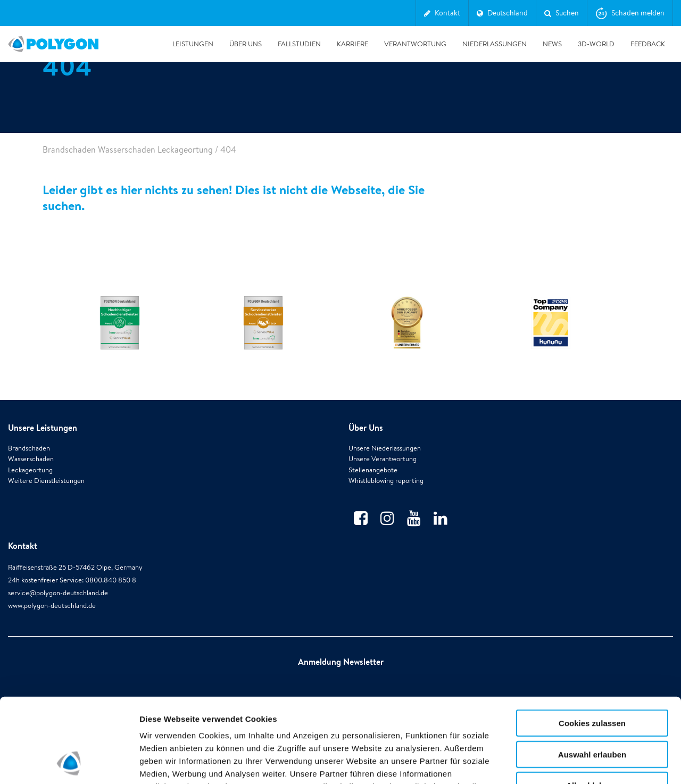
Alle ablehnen (592, 706)
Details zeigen (566, 763)
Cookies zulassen (592, 644)
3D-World (596, 44)
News (552, 44)
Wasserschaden (31, 459)
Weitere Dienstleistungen (46, 481)
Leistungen (193, 44)
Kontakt (23, 546)
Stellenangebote (373, 470)
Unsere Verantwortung (383, 459)
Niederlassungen (495, 44)
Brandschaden (29, 448)
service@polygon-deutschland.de (58, 593)
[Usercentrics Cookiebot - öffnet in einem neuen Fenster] (69, 763)
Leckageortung (30, 470)
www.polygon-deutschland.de (52, 606)
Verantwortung (415, 44)
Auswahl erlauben (592, 675)
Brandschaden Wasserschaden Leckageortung (128, 150)
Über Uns (246, 44)
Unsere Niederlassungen (385, 448)
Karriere (352, 44)
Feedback (648, 44)
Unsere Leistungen (43, 428)
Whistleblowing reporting (386, 481)
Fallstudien (299, 44)
